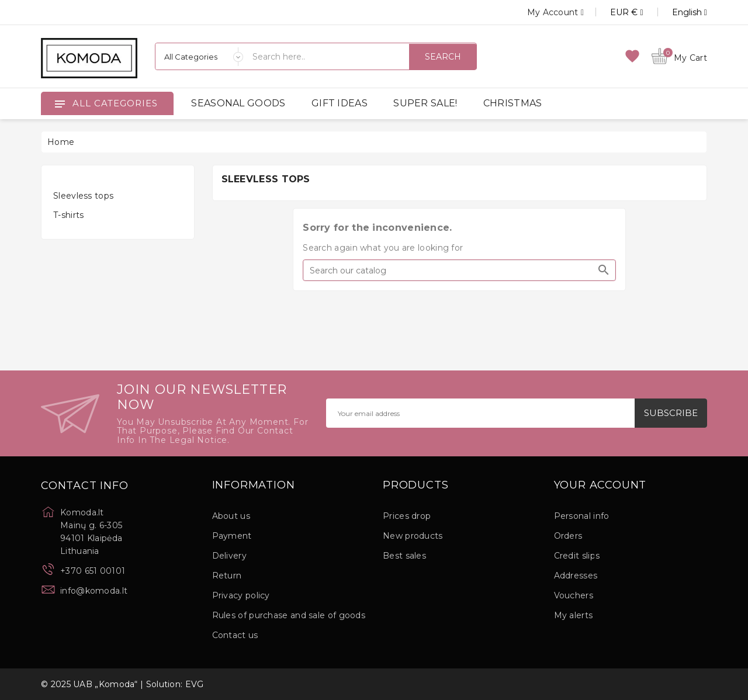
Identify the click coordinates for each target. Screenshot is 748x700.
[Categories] (199, 56)
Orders (568, 536)
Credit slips (577, 556)
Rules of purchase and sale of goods (289, 615)
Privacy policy (241, 595)
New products (413, 536)
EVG (195, 684)
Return (227, 576)
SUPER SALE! (425, 103)
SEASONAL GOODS (238, 103)
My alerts (574, 615)
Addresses (576, 576)
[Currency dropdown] (613, 12)
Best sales (404, 556)
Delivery (229, 556)
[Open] (60, 103)
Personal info (582, 516)
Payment (232, 536)
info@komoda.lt (94, 591)
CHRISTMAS (513, 103)
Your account (600, 486)
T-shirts (68, 215)
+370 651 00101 (93, 571)
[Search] (459, 270)
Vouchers (574, 595)
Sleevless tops (83, 196)
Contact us (235, 635)
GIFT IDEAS (340, 103)
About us (231, 516)
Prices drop (407, 516)
